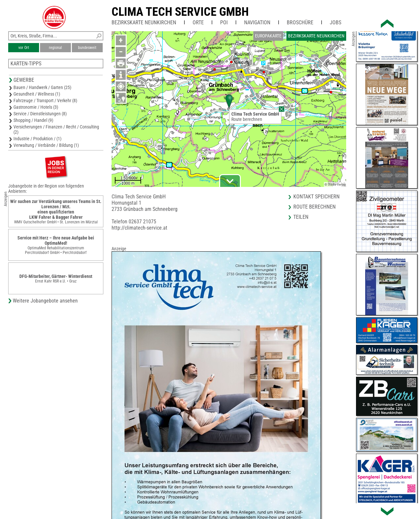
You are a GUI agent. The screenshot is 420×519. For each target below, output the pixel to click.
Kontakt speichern (316, 197)
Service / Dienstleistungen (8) (40, 114)
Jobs (336, 23)
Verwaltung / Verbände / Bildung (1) (46, 145)
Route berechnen (247, 119)
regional (55, 48)
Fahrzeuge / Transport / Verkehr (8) (45, 101)
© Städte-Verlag (335, 184)
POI (224, 23)
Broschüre (300, 23)
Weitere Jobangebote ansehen (45, 301)
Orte (198, 23)
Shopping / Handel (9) (33, 120)
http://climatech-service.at (139, 228)
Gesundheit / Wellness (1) (37, 94)
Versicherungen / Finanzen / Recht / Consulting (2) (56, 129)
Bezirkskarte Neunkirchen (144, 23)
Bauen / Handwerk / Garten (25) (42, 87)
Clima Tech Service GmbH (180, 12)
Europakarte (268, 36)
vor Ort (24, 48)
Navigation (257, 23)
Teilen (301, 217)
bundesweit (87, 48)
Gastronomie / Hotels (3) (36, 107)
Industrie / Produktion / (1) (37, 139)
